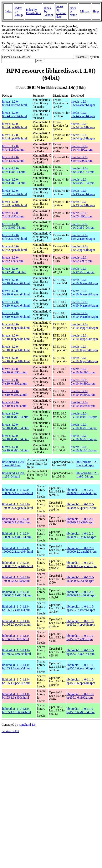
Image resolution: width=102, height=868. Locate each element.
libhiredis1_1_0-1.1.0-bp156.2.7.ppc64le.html (17, 623)
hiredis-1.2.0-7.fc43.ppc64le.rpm (83, 204)
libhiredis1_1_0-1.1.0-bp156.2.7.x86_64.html (16, 652)
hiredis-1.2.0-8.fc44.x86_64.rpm (83, 170)
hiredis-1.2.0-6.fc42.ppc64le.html (14, 248)
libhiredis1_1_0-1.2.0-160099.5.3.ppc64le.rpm (82, 506)
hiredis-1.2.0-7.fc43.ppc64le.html (14, 204)
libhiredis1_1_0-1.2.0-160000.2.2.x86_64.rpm (81, 594)
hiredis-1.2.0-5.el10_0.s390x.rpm (83, 371)
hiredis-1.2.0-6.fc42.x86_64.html (14, 270)
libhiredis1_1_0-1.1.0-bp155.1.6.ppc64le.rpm (81, 681)
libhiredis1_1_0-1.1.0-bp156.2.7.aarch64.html (17, 608)
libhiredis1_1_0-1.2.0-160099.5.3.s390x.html (16, 521)
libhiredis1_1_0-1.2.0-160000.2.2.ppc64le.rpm (82, 564)
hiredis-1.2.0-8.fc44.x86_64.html (14, 170)
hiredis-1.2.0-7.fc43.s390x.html (13, 215)
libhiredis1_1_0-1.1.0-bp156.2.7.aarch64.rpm (81, 608)
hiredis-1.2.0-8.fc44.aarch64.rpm (83, 103)
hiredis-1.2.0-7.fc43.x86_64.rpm (83, 226)
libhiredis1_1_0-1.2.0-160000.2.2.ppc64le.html (18, 564)
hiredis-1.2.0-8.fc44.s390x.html (13, 148)
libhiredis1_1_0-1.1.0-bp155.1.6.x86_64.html (16, 710)
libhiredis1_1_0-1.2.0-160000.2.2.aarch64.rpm (82, 550)
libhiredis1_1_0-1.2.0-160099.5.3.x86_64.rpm (81, 535)
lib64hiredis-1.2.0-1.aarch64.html (14, 464)
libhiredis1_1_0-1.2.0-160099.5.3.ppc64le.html (18, 506)
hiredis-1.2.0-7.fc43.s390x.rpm (82, 215)
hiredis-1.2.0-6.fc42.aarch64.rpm (83, 237)
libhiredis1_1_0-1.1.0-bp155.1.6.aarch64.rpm (81, 667)
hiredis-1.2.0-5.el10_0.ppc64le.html (16, 326)
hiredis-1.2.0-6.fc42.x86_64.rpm (83, 270)
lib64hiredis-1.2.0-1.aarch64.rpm (88, 464)
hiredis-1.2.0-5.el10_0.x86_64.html (16, 415)
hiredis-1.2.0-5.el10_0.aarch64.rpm (84, 281)
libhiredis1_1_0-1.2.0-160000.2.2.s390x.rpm (80, 579)
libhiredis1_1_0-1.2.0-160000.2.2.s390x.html (16, 579)
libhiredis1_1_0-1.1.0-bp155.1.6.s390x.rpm (80, 696)
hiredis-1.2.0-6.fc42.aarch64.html (14, 237)
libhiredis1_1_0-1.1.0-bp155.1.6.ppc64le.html (17, 681)
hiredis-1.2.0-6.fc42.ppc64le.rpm (83, 248)
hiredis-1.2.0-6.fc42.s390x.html (13, 259)
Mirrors (85, 11)
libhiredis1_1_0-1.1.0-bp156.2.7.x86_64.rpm (81, 652)
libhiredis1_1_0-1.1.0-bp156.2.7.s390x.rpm (80, 637)
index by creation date (61, 11)
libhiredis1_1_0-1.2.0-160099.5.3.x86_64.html (17, 535)
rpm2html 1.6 (27, 725)
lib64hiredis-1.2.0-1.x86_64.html (14, 475)
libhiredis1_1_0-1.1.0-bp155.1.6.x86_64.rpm (81, 710)
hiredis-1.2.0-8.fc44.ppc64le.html (14, 126)
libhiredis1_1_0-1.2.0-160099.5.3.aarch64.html (18, 491)
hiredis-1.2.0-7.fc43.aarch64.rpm (83, 192)
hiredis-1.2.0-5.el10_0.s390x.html (15, 371)
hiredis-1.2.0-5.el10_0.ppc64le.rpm (84, 326)
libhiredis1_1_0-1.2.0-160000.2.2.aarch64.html (18, 550)
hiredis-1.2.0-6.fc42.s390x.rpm (82, 259)
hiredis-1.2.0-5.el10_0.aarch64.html (16, 281)
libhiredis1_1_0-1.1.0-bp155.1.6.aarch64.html (17, 667)
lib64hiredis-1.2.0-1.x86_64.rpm (88, 475)
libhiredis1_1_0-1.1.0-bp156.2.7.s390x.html (16, 637)
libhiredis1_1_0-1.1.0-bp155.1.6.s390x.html (16, 696)
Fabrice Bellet (10, 731)
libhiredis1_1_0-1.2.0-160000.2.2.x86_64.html (17, 594)
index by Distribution (33, 11)
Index (8, 11)
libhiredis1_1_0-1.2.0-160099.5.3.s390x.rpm (80, 521)
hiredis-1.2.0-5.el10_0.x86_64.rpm (84, 415)
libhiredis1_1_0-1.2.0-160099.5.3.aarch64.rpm (82, 491)
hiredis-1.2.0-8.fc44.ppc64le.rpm (83, 126)
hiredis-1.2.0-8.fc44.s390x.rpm (82, 148)
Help (96, 11)
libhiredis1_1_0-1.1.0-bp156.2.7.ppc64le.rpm (81, 623)
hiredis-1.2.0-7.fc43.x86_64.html (14, 226)
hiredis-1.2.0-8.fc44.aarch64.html (14, 103)
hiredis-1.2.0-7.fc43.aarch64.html (14, 192)
